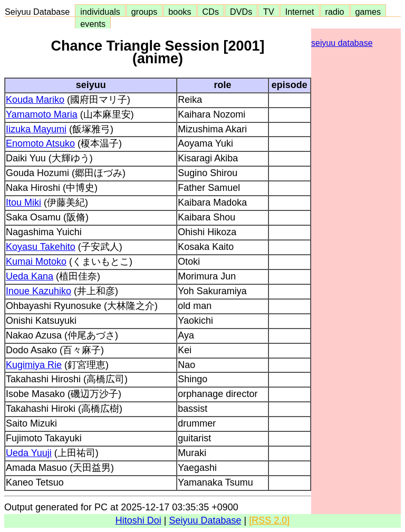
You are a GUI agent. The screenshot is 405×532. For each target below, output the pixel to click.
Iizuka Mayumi (36, 129)
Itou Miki (23, 202)
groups (144, 12)
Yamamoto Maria (42, 114)
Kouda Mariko (35, 100)
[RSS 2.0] (269, 520)
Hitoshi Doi (138, 520)
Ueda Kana (30, 276)
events (93, 24)
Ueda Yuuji (29, 453)
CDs (211, 12)
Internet (300, 12)
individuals (100, 12)
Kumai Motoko (36, 262)
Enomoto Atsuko (40, 143)
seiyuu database (342, 43)
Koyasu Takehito (41, 247)
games (368, 12)
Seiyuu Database (40, 12)
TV (268, 12)
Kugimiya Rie (34, 365)
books (180, 12)
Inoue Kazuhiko (38, 291)
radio (335, 12)
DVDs (241, 12)
